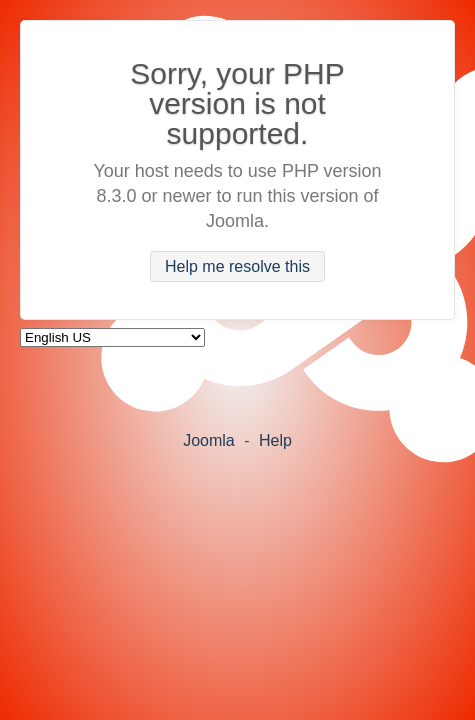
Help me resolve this (237, 266)
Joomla (209, 440)
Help (275, 440)
